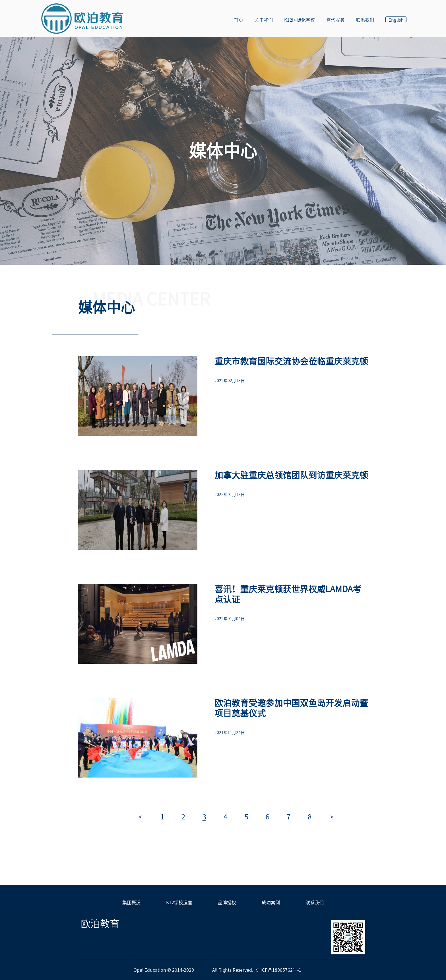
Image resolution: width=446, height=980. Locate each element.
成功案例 (271, 903)
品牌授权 (227, 903)
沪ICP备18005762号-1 (279, 970)
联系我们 (315, 903)
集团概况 (131, 903)
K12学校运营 (179, 903)
